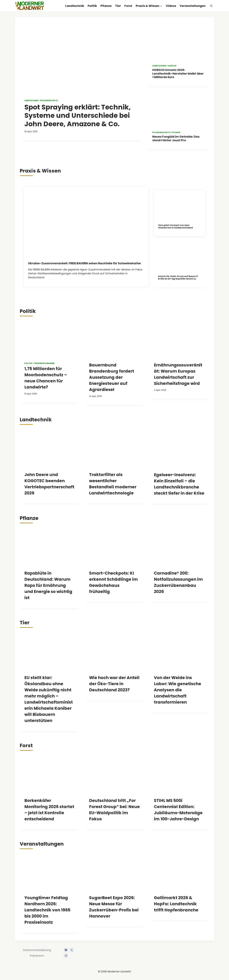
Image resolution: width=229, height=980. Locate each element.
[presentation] (81, 60)
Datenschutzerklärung (37, 950)
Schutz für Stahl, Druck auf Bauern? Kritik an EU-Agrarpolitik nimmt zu (178, 277)
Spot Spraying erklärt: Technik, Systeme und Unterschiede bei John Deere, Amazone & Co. (80, 115)
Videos (171, 6)
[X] (72, 950)
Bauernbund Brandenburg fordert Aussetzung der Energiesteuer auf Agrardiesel (112, 377)
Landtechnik (75, 6)
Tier (118, 6)
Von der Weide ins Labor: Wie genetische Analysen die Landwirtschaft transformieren (178, 690)
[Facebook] (66, 950)
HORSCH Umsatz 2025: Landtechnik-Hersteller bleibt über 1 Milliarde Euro (175, 73)
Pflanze (106, 6)
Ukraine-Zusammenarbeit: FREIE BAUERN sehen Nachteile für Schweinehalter (85, 263)
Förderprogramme (44, 363)
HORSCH (172, 66)
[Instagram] (66, 955)
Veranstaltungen (193, 6)
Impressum (37, 955)
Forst (128, 6)
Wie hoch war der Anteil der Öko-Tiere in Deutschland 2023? (114, 683)
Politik (92, 6)
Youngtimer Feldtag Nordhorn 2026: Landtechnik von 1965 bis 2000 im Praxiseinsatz (47, 910)
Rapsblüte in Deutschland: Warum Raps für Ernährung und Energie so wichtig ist (48, 585)
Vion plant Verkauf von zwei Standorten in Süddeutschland (175, 226)
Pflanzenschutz (49, 101)
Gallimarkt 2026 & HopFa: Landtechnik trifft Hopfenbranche (176, 904)
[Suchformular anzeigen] (211, 6)
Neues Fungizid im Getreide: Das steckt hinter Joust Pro (176, 138)
